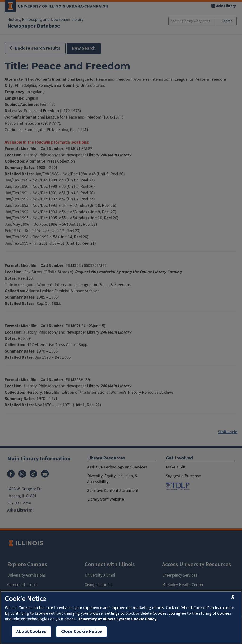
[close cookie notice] (233, 597)
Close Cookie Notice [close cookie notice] (82, 632)
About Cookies (31, 632)
